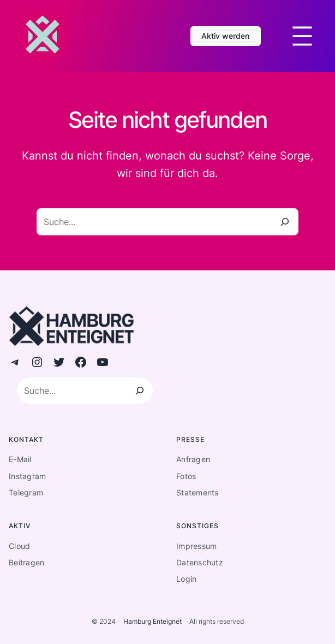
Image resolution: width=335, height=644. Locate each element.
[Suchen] (140, 391)
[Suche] (285, 222)
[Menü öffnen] (302, 36)
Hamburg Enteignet (152, 621)
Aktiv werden (225, 36)
